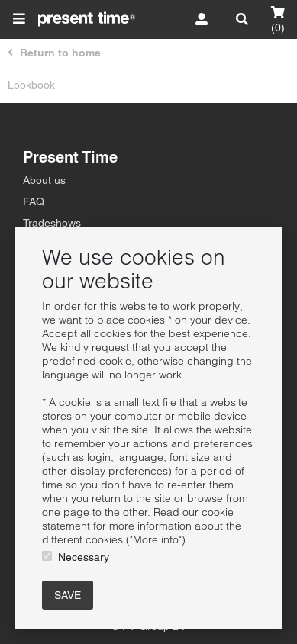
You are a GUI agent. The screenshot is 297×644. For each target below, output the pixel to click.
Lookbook (31, 85)
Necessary (84, 557)
